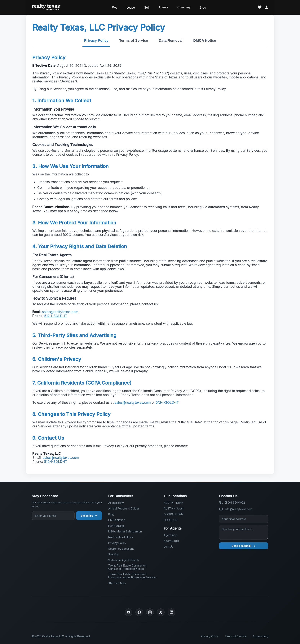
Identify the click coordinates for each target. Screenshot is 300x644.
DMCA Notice (205, 40)
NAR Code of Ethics (121, 537)
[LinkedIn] (171, 612)
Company (184, 7)
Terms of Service (134, 40)
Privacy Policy (96, 40)
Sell (147, 7)
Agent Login (171, 541)
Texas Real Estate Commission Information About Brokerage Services (132, 576)
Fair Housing (116, 526)
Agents (163, 7)
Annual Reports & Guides (124, 508)
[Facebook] (139, 612)
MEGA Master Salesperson (125, 531)
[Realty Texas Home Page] (46, 7)
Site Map (114, 554)
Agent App (170, 535)
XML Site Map (117, 583)
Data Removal (171, 40)
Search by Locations (121, 549)
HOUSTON (171, 520)
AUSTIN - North (173, 503)
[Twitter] (161, 612)
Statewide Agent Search (124, 560)
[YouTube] (129, 612)
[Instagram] (150, 612)
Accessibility (116, 503)
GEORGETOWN (173, 514)
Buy (115, 7)
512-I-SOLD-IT (56, 316)
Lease (131, 7)
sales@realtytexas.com (60, 312)
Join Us (168, 547)
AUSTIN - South (174, 508)
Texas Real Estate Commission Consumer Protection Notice (127, 567)
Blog (203, 7)
